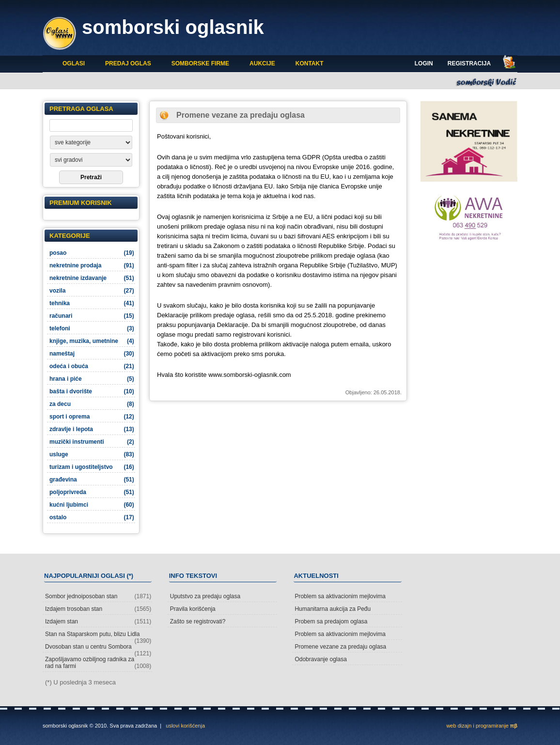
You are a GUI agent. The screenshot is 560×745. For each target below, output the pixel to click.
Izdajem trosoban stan (98, 609)
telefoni (92, 328)
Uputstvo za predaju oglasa (205, 596)
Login (424, 63)
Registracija (469, 63)
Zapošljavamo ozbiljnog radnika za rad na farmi (98, 663)
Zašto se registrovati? (198, 621)
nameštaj (92, 354)
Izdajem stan (98, 621)
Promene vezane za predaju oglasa (340, 647)
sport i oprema (92, 417)
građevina (92, 480)
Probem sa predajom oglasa (331, 621)
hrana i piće (92, 379)
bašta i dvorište (92, 391)
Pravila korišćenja (193, 609)
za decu (92, 404)
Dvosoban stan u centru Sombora (98, 648)
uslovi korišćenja (185, 726)
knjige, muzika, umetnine (92, 341)
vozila (92, 291)
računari (92, 316)
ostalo (92, 517)
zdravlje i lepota (92, 429)
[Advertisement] (469, 304)
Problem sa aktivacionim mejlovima (340, 596)
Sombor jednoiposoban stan (98, 596)
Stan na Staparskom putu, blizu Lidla (98, 635)
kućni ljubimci (92, 505)
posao (92, 253)
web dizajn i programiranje (482, 726)
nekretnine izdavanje (92, 278)
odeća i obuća (92, 366)
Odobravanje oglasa (320, 659)
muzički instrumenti (92, 442)
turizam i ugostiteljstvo (92, 467)
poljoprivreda (92, 492)
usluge (92, 454)
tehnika (92, 303)
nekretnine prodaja (92, 265)
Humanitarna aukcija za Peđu (333, 609)
